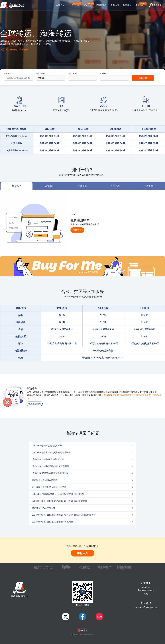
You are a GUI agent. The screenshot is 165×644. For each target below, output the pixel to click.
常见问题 (127, 5)
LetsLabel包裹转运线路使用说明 (47, 446)
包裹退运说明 (35, 404)
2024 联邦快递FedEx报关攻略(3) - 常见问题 (52, 522)
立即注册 (77, 230)
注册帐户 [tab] (17, 186)
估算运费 (143, 78)
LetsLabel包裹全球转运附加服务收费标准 (51, 452)
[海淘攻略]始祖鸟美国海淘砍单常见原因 (51, 466)
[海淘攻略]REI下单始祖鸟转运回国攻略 (50, 473)
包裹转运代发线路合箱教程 (45, 480)
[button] (156, 5)
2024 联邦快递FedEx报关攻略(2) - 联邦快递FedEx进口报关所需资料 (64, 515)
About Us (146, 587)
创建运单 (61, 5)
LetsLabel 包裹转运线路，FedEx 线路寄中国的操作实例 (58, 494)
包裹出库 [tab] (148, 186)
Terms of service (146, 590)
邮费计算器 (101, 5)
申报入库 (83, 553)
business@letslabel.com (147, 607)
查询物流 (115, 5)
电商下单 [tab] (82, 186)
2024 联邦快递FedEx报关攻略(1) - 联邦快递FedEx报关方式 (60, 501)
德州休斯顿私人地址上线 (44, 508)
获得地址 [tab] (50, 186)
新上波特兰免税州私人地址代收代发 (49, 487)
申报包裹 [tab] (115, 186)
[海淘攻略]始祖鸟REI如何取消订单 (48, 459)
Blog (146, 593)
